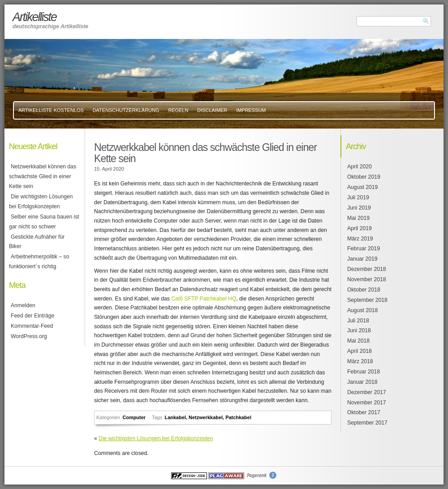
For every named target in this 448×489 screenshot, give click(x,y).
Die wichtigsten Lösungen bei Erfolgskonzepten (156, 438)
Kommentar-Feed (32, 326)
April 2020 (360, 167)
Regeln (178, 110)
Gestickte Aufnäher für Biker (37, 242)
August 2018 (362, 310)
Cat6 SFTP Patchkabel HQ (204, 299)
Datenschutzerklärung (126, 110)
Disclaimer (212, 110)
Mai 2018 (358, 341)
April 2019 (360, 228)
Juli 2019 (358, 197)
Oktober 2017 (364, 412)
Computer (134, 417)
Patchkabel (238, 417)
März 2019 (360, 239)
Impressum (251, 110)
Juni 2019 (359, 208)
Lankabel (175, 417)
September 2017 (367, 423)
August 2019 (362, 187)
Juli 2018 (358, 321)
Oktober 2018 (364, 290)
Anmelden (23, 305)
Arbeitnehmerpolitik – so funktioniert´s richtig (39, 262)
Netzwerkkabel (206, 417)
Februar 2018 (364, 372)
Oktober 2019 (364, 177)
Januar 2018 (362, 382)
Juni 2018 (359, 330)
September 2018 (367, 300)
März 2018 (360, 361)
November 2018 (367, 279)
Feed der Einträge (32, 316)
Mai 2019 (358, 218)
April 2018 (360, 351)
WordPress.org (29, 336)
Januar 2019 (362, 259)
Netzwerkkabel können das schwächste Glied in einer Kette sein (43, 176)
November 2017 (367, 403)
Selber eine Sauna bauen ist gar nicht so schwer (44, 222)
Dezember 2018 (367, 269)
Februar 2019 (364, 249)
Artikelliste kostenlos (51, 110)
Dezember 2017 (367, 392)
